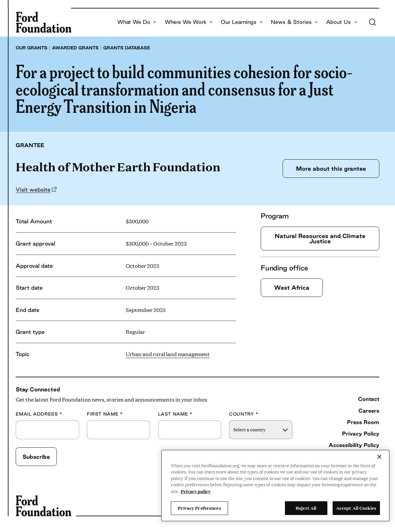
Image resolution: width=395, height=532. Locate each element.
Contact (369, 399)
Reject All (306, 508)
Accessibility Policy (354, 445)
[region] (275, 486)
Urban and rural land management (168, 354)
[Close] (379, 457)
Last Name (175, 414)
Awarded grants (75, 48)
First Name (105, 414)
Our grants (32, 48)
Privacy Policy (361, 434)
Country (244, 414)
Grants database (127, 48)
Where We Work (189, 22)
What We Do (137, 22)
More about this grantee (331, 168)
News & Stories (295, 22)
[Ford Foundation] (43, 22)
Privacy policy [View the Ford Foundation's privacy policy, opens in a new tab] (196, 491)
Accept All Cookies (356, 508)
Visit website (33, 189)
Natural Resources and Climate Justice (320, 239)
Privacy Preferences (199, 508)
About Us (342, 22)
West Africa (292, 287)
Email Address (39, 414)
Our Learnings (242, 22)
